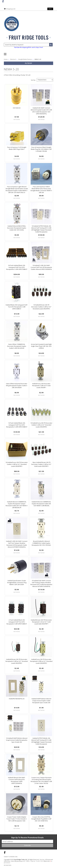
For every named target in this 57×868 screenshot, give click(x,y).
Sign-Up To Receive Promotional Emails (27, 838)
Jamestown (7, 863)
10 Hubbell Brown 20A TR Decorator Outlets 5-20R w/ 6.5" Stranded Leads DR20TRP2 (41, 307)
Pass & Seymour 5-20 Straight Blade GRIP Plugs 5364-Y (17, 148)
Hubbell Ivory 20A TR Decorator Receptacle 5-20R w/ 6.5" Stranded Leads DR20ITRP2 (41, 661)
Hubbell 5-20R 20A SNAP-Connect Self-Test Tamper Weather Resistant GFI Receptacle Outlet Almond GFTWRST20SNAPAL (17, 544)
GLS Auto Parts (8, 865)
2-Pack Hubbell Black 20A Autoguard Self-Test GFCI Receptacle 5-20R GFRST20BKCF (17, 622)
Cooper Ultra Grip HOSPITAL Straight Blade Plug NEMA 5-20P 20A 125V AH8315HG (41, 819)
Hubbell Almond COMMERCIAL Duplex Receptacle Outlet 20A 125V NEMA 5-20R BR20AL (41, 504)
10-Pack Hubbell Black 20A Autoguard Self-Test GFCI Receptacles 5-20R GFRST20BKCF (17, 425)
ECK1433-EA (17, 108)
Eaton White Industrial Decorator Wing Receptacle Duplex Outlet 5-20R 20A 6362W (17, 386)
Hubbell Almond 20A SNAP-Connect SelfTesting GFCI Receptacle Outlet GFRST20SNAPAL (17, 780)
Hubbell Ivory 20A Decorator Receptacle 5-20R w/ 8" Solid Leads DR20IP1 (41, 386)
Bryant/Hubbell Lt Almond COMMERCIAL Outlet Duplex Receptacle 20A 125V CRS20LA (41, 543)
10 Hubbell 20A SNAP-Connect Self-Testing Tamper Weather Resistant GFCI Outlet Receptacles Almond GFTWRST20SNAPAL (41, 583)
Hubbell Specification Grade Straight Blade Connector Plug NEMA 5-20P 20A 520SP (17, 583)
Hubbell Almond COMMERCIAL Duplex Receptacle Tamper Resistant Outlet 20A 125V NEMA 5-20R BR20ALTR (17, 505)
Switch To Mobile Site (11, 857)
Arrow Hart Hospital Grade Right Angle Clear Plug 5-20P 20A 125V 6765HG (41, 346)
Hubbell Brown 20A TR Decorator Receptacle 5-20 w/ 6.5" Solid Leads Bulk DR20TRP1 (41, 622)
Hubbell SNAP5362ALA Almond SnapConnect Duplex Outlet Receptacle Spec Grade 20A (41, 701)
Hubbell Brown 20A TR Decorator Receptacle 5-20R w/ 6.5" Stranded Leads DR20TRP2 (17, 661)
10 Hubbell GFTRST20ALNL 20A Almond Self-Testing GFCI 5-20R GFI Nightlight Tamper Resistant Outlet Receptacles (41, 229)
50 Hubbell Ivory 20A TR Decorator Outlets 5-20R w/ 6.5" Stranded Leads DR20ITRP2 (17, 464)
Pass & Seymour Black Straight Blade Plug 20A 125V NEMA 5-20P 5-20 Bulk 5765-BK (41, 149)
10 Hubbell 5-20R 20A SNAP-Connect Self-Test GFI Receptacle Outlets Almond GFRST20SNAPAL (41, 267)
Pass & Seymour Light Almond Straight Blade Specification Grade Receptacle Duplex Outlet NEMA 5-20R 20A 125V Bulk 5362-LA (17, 190)
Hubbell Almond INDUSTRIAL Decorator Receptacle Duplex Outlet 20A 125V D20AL (17, 228)
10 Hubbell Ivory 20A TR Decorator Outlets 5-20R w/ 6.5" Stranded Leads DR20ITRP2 (41, 425)
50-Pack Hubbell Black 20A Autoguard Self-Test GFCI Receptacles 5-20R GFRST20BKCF (17, 267)
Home (6, 59)
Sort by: (33, 80)
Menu (50, 9)
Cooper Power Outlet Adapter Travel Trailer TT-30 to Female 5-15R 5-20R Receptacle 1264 (17, 819)
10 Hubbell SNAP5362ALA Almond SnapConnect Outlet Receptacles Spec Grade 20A (17, 740)
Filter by (28, 63)
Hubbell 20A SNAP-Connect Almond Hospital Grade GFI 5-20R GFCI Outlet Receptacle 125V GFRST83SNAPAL (41, 111)
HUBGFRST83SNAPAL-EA (17, 699)
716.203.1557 (39, 861)
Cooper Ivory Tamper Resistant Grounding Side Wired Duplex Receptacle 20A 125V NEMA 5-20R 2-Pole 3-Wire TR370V (41, 780)
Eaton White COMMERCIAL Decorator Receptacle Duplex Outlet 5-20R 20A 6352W (17, 346)
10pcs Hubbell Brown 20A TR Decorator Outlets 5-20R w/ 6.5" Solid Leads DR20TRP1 (41, 464)
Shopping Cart (11, 9)
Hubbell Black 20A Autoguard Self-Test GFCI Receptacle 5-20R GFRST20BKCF (17, 307)
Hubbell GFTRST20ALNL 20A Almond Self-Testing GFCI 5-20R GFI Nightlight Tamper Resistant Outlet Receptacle (41, 741)
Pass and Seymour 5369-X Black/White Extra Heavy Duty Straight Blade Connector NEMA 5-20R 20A (41, 190)
